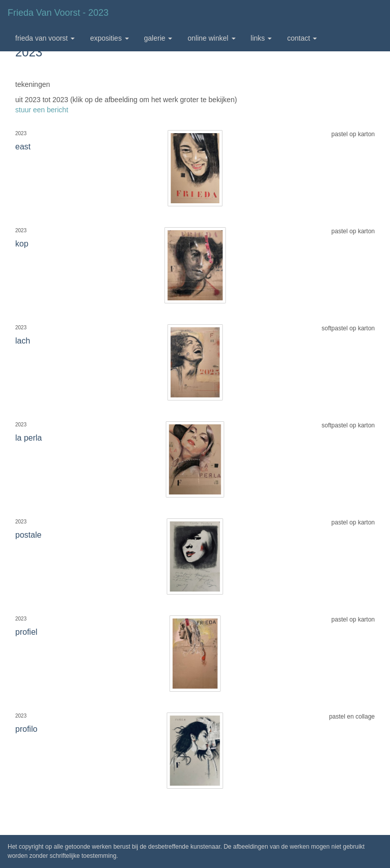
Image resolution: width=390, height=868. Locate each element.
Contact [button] (302, 38)
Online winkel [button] (211, 38)
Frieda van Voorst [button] (45, 38)
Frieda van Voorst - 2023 (58, 13)
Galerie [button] (158, 38)
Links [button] (262, 38)
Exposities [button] (109, 38)
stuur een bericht (42, 110)
